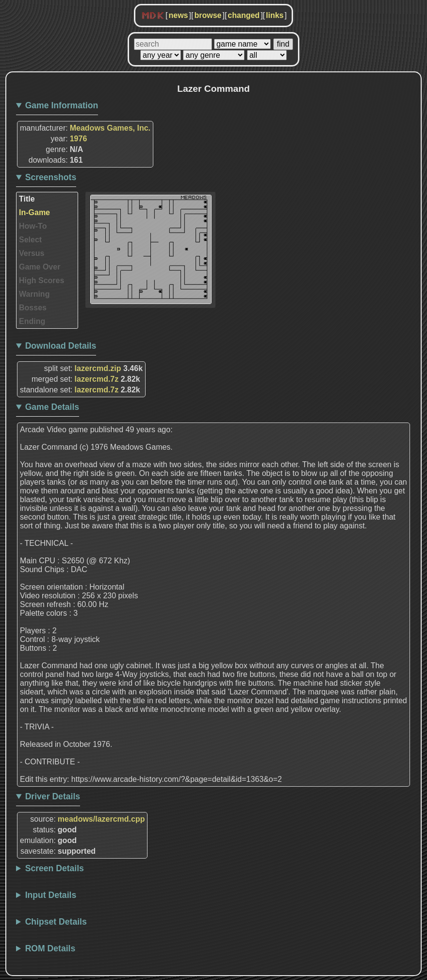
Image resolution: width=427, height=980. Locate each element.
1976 (79, 139)
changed (244, 15)
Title (27, 199)
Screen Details (55, 868)
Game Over (40, 267)
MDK (153, 16)
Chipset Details (56, 922)
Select (30, 240)
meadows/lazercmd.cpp (101, 819)
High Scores (41, 280)
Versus (32, 253)
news (178, 15)
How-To (33, 226)
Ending (32, 321)
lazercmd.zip (98, 368)
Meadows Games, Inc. (110, 128)
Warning (34, 294)
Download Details (61, 346)
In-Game (34, 212)
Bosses (33, 308)
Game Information (62, 105)
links (275, 15)
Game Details (52, 407)
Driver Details (53, 796)
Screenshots (51, 177)
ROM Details (50, 948)
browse (208, 15)
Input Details (51, 895)
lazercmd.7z (97, 379)
